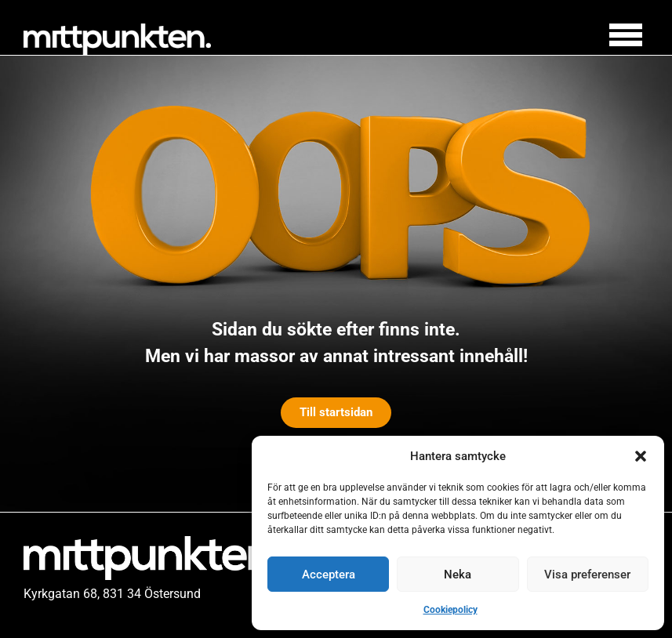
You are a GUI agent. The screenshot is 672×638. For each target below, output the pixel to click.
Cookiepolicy (450, 610)
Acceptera (329, 575)
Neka (458, 575)
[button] (641, 456)
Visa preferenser (587, 575)
